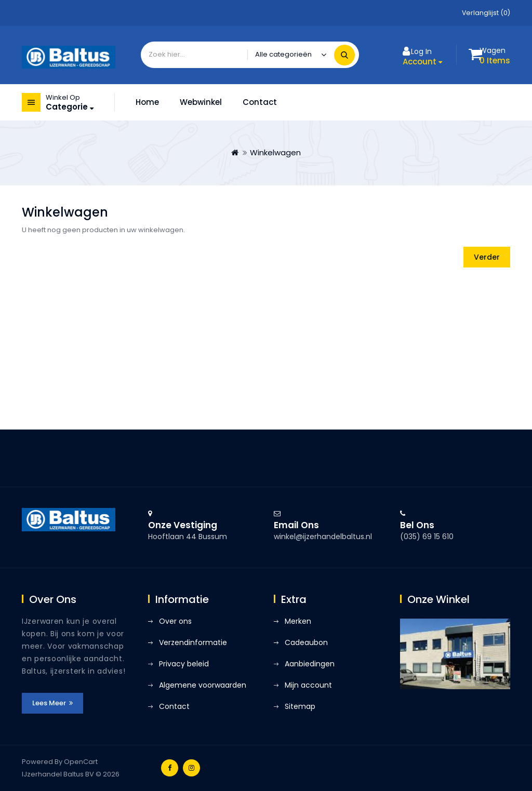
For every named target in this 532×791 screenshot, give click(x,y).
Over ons (175, 621)
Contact (260, 102)
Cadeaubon (306, 642)
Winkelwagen (275, 152)
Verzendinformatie (193, 642)
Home (147, 102)
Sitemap (300, 706)
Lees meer (52, 703)
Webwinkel (201, 102)
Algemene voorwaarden (203, 685)
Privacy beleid (184, 664)
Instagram (191, 768)
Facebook (170, 768)
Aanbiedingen (310, 664)
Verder (487, 257)
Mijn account (308, 685)
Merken (298, 621)
